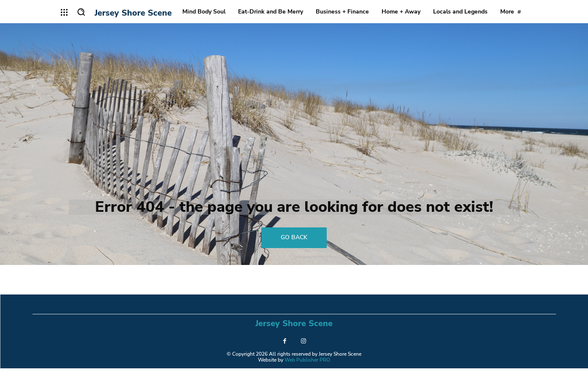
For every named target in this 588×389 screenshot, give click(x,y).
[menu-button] (65, 12)
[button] (81, 12)
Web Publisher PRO (307, 381)
